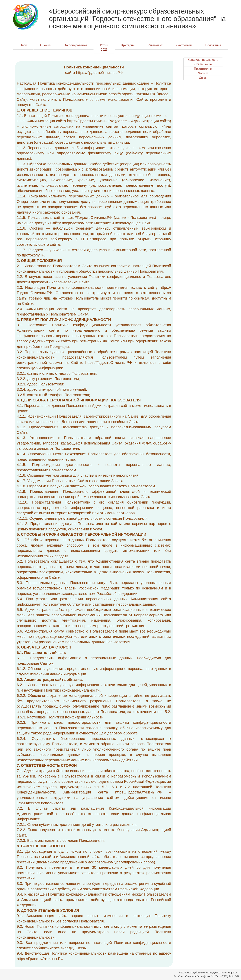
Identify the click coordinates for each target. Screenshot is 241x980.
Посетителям (203, 69)
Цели (23, 45)
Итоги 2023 (104, 47)
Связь (203, 78)
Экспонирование (76, 45)
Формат (203, 73)
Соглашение (203, 64)
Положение (213, 45)
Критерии (128, 45)
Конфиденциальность (203, 60)
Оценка (45, 45)
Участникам (184, 45)
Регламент (155, 45)
